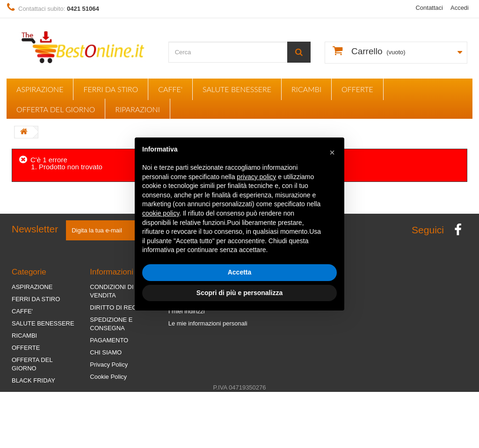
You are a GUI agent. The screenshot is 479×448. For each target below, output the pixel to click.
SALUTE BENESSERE (237, 89)
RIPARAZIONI (138, 109)
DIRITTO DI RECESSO (122, 307)
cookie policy (161, 213)
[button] (332, 152)
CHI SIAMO (106, 352)
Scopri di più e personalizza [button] (239, 293)
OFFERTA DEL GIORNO (56, 109)
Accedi (460, 8)
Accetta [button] (240, 272)
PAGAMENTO (109, 340)
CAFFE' (170, 89)
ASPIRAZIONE (40, 89)
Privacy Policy (109, 365)
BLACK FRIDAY (33, 380)
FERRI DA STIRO (111, 89)
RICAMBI (306, 89)
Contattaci (429, 8)
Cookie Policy (108, 377)
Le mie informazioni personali (208, 323)
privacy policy (256, 177)
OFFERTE (357, 89)
